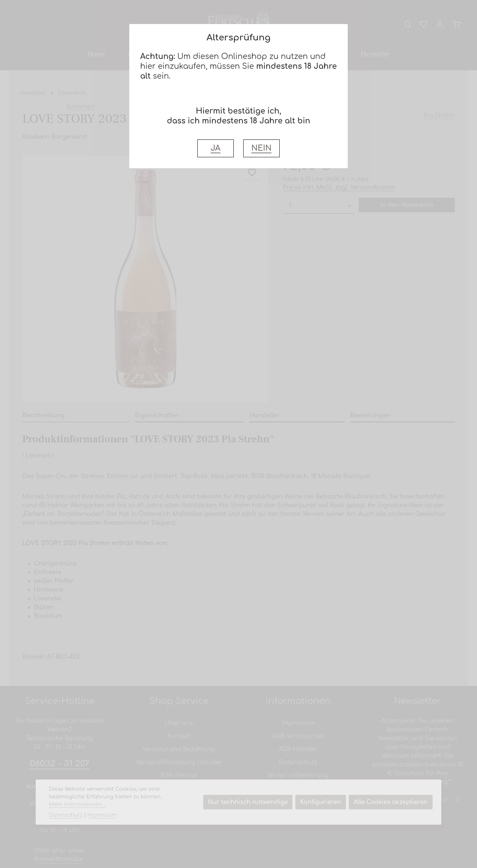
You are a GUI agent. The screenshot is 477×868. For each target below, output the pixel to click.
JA (215, 148)
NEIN (261, 148)
